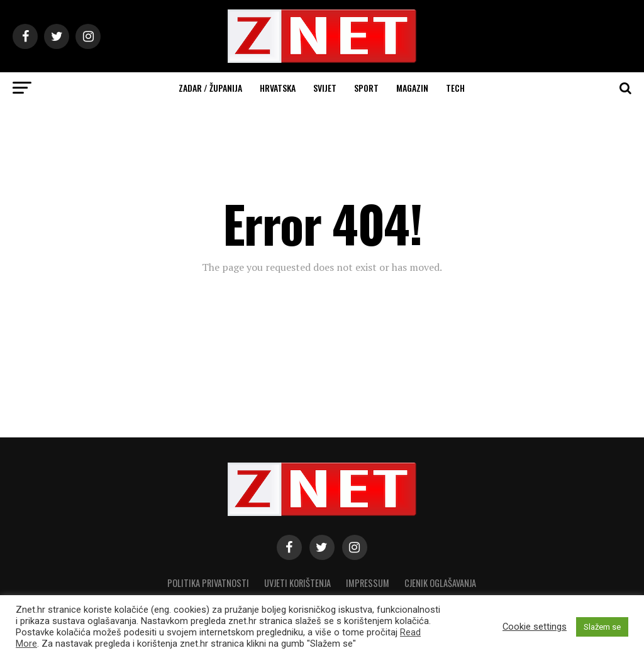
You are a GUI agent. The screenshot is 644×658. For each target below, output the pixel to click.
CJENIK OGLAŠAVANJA (440, 583)
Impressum (368, 583)
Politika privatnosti (208, 583)
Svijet (325, 88)
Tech (455, 88)
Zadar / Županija (210, 88)
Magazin (412, 88)
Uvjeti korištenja (297, 583)
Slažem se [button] (602, 627)
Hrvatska (278, 88)
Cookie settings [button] (535, 627)
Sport (366, 88)
